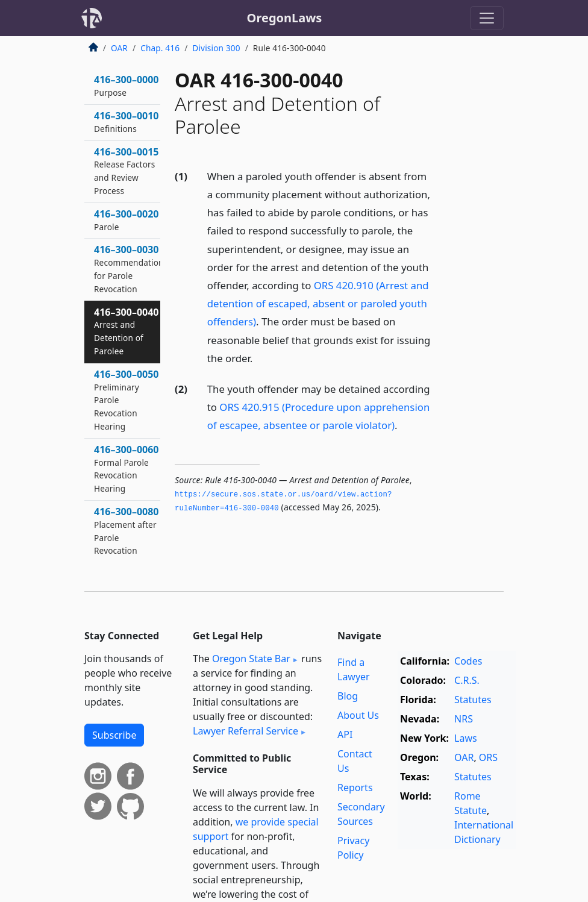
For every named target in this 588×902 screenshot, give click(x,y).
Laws (466, 738)
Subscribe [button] (114, 735)
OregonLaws (285, 18)
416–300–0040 (127, 331)
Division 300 (216, 48)
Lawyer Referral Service (246, 731)
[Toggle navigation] (487, 18)
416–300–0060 (127, 468)
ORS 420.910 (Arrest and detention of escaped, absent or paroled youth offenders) (318, 303)
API (345, 734)
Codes (468, 661)
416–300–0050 (127, 400)
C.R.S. (467, 680)
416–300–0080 (127, 531)
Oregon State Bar (251, 659)
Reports (355, 788)
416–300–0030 (129, 268)
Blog (348, 696)
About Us (358, 715)
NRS (464, 719)
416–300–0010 (127, 122)
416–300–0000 (127, 86)
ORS (488, 757)
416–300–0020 (127, 220)
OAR (119, 48)
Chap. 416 (160, 48)
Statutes (473, 700)
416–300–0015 (127, 171)
